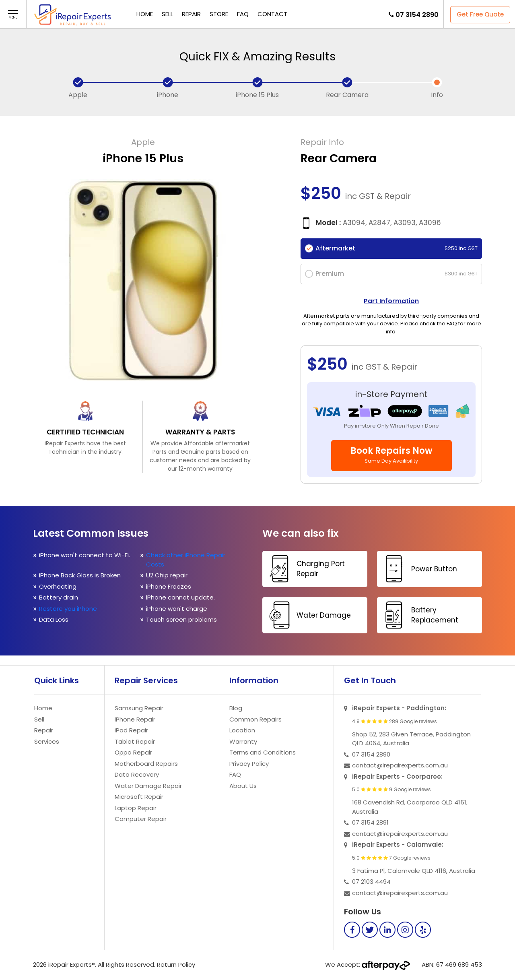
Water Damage (308, 615)
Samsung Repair (139, 708)
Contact (272, 14)
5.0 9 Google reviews (391, 790)
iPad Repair (131, 730)
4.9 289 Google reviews (394, 722)
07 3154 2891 (370, 822)
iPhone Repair (135, 719)
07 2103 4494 (371, 882)
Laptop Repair (136, 808)
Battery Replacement (419, 615)
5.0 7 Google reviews (391, 858)
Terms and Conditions (263, 752)
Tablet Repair (135, 741)
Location (242, 730)
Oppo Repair (133, 752)
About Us (243, 786)
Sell (167, 14)
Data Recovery (137, 774)
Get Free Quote (480, 14)
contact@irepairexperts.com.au (400, 765)
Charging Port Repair (305, 569)
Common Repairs (255, 719)
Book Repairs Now (391, 455)
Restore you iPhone (69, 609)
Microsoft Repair (139, 797)
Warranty (243, 741)
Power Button (418, 569)
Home (145, 14)
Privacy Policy (249, 764)
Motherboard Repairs (146, 764)
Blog (236, 708)
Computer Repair (141, 819)
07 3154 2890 (417, 15)
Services (47, 741)
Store (219, 14)
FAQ (243, 14)
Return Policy (176, 964)
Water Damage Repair (148, 786)
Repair (191, 14)
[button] (13, 15)
